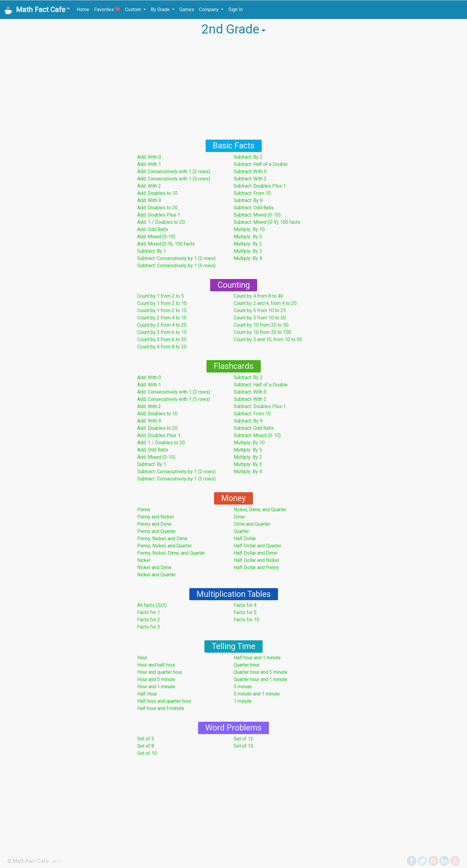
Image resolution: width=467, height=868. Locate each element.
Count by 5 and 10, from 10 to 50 (268, 339)
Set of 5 (146, 739)
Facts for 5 (245, 612)
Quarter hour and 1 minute (260, 679)
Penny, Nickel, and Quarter (164, 546)
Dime (239, 517)
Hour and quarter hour (160, 672)
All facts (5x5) (152, 605)
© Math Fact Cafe (28, 861)
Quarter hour (246, 665)
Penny (144, 510)
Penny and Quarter (156, 531)
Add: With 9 (149, 200)
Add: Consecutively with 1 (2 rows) (174, 171)
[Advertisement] (234, 88)
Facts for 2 (149, 620)
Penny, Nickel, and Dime (162, 539)
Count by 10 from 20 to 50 (261, 325)
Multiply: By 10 (249, 229)
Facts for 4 (245, 605)
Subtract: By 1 (152, 251)
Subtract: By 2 (248, 157)
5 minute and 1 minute (257, 694)
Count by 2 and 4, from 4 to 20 (265, 303)
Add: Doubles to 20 (157, 208)
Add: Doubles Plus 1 (159, 215)
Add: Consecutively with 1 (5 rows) (174, 179)
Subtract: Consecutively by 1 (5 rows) (176, 266)
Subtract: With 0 (250, 171)
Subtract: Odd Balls (254, 208)
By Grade (161, 10)
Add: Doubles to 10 (157, 193)
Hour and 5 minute (156, 679)
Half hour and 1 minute (257, 658)
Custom (134, 10)
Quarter (241, 531)
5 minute (243, 687)
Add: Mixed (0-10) (156, 237)
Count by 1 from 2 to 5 (161, 296)
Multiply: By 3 (248, 251)
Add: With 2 (149, 186)
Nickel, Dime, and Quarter (260, 510)
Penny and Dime (154, 524)
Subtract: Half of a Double (261, 164)
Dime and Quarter (252, 524)
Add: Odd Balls (153, 229)
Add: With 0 (149, 157)
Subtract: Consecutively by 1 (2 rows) (176, 258)
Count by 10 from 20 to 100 (262, 332)
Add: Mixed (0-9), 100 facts (166, 244)
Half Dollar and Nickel (256, 560)
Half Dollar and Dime (255, 553)
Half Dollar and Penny (256, 567)
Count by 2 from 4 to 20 (162, 325)
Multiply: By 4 (248, 258)
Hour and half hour (156, 665)
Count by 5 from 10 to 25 (260, 310)
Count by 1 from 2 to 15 (162, 310)
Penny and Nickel (155, 517)
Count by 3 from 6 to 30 (162, 339)
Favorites (107, 10)
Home (83, 10)
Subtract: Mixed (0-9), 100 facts (267, 222)
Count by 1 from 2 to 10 (162, 303)
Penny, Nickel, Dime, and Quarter (171, 553)
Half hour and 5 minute (161, 708)
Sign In (235, 10)
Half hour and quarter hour (164, 701)
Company (209, 10)
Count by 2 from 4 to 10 (162, 318)
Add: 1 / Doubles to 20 (161, 222)
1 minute (243, 701)
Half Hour (147, 694)
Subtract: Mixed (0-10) (257, 215)
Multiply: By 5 (248, 237)
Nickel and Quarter (156, 575)
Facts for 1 (149, 612)
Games (187, 10)
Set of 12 (243, 739)
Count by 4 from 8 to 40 (258, 296)
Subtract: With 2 (250, 179)
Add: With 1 (149, 164)
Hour (142, 658)
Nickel (144, 560)
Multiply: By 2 (248, 244)
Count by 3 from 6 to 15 (162, 332)
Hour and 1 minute (156, 687)
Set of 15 (243, 746)
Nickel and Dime (154, 567)
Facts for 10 (246, 620)
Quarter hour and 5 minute (260, 672)
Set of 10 (147, 753)
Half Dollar (245, 539)
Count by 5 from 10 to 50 (260, 318)
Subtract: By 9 (248, 200)
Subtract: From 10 (252, 193)
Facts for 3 (149, 627)
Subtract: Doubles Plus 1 (260, 186)
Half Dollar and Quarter (257, 546)
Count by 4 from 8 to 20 (162, 347)
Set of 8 (146, 746)
